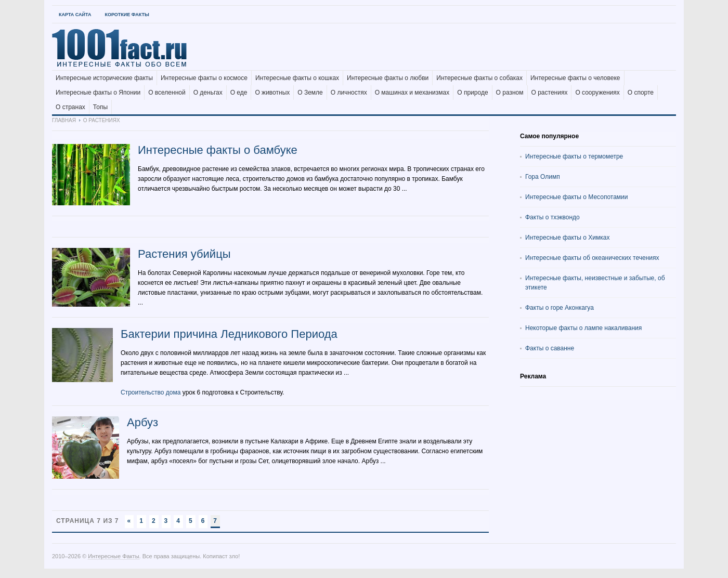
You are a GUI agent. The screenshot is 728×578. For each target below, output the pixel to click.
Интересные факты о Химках (567, 238)
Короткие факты (127, 15)
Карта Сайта (75, 15)
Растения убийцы (184, 254)
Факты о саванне (550, 348)
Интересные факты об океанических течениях (592, 258)
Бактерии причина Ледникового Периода (229, 334)
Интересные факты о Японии (98, 93)
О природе (472, 93)
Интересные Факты (113, 556)
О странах (70, 107)
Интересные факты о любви (388, 78)
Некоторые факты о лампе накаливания (583, 328)
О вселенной (167, 93)
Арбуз (142, 422)
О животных (272, 93)
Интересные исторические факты (104, 78)
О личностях (349, 93)
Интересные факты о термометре (574, 156)
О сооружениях (597, 93)
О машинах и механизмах (412, 93)
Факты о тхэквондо (552, 217)
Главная (64, 120)
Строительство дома (151, 392)
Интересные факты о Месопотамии (577, 197)
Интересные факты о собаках (479, 78)
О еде (239, 93)
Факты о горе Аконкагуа (560, 308)
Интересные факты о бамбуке (218, 150)
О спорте (641, 93)
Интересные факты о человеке (575, 78)
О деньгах (208, 93)
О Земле (310, 93)
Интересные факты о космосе (204, 78)
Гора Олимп (543, 177)
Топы (100, 107)
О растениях (550, 93)
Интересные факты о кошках (297, 78)
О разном (510, 93)
